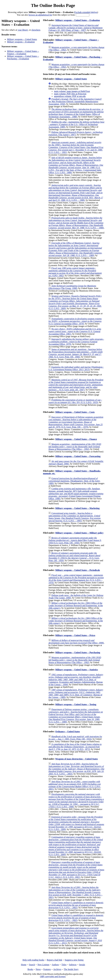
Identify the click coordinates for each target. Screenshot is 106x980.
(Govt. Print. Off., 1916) (75, 738)
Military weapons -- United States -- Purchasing (78, 652)
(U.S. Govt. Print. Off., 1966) (75, 353)
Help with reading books (33, 960)
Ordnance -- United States (67, 732)
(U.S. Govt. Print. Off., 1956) (75, 540)
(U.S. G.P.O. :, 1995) (75, 517)
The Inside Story (71, 969)
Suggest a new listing (74, 960)
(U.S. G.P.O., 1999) (76, 823)
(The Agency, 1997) (76, 133)
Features (47, 969)
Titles (64, 965)
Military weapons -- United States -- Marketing (77, 508)
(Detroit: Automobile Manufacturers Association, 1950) (75, 101)
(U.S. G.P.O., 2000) (76, 846)
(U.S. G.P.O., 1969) (75, 302)
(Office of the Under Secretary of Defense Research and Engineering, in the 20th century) (76, 606)
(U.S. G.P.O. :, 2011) (76, 935)
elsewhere (36, 30)
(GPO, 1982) (75, 272)
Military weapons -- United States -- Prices (75, 635)
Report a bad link (54, 960)
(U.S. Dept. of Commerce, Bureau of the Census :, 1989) (76, 694)
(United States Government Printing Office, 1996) (76, 494)
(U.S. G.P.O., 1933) (75, 401)
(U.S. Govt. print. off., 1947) (76, 385)
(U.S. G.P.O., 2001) (75, 785)
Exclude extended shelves (86, 12)
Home (24, 965)
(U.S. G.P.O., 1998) (76, 800)
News (38, 969)
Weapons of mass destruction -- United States (76, 759)
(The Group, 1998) (72, 287)
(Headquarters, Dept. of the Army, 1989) (74, 481)
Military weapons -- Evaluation (21, 42)
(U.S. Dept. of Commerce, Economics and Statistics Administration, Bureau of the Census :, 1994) (76, 680)
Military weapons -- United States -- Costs (75, 412)
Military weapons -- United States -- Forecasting (78, 456)
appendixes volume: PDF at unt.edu (70, 96)
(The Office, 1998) (76, 642)
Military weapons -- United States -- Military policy (79, 533)
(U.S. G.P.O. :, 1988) (76, 193)
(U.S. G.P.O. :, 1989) (75, 249)
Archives (57, 969)
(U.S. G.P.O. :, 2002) (76, 905)
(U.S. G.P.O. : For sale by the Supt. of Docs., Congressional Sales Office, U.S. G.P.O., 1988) (76, 165)
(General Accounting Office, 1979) (76, 342)
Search (32, 965)
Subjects (73, 965)
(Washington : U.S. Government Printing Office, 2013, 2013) (76, 368)
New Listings (43, 965)
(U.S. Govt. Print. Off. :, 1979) (76, 422)
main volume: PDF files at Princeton (70, 94)
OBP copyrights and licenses (53, 976)
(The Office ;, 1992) (75, 447)
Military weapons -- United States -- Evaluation (77, 20)
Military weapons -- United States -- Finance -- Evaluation (23, 52)
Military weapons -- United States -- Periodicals (78, 570)
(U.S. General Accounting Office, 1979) (75, 321)
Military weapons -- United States (22, 39)
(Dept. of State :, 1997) (75, 28)
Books (30, 969)
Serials (82, 965)
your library (23, 30)
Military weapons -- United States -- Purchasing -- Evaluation (23, 57)
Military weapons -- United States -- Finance (76, 439)
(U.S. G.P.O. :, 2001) (75, 892)
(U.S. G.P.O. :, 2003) (76, 769)
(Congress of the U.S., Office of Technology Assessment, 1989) (76, 124)
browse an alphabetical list (40, 15)
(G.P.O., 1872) (75, 747)
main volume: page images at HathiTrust (72, 91)
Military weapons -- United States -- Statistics (77, 670)
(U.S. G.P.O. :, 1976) (76, 579)
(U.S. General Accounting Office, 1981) (75, 331)
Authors (55, 965)
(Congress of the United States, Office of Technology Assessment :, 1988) (76, 113)
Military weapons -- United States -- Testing (76, 704)
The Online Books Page (53, 5)
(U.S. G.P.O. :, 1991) (76, 147)
